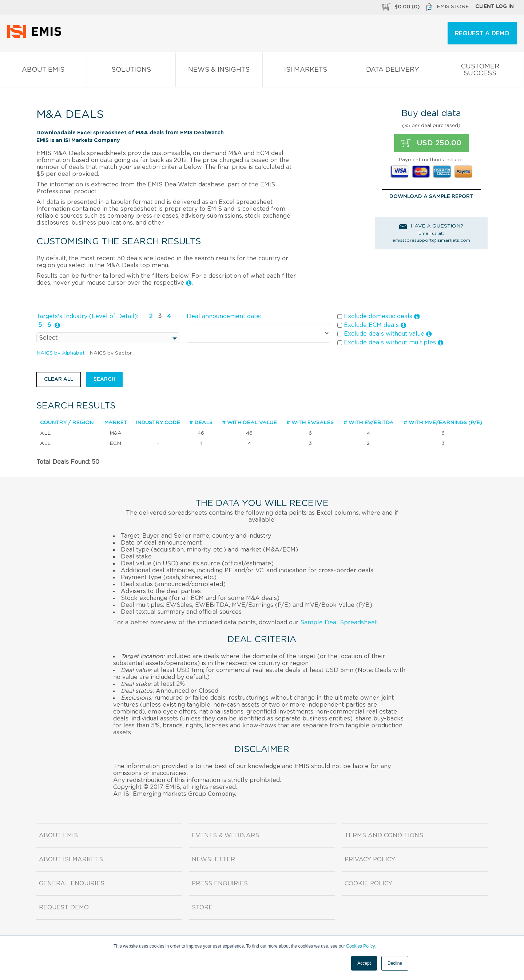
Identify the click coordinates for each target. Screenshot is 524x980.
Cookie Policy (368, 884)
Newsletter (213, 860)
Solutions (131, 71)
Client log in (495, 7)
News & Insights (219, 71)
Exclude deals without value (385, 334)
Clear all (59, 379)
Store (202, 908)
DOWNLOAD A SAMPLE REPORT (431, 197)
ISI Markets (306, 71)
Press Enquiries (220, 884)
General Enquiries (72, 884)
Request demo (64, 908)
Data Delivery (393, 71)
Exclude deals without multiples (390, 343)
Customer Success (480, 71)
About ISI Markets (71, 860)
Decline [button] (395, 963)
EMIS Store (448, 7)
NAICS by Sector (111, 353)
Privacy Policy (370, 860)
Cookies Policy (360, 946)
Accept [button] (364, 963)
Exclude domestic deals (379, 317)
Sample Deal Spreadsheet (339, 623)
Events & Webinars (225, 835)
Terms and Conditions (384, 835)
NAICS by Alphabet (61, 353)
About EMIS (43, 71)
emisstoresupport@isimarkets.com (431, 240)
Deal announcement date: (224, 316)
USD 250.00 (431, 143)
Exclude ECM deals (372, 325)
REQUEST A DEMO (482, 33)
